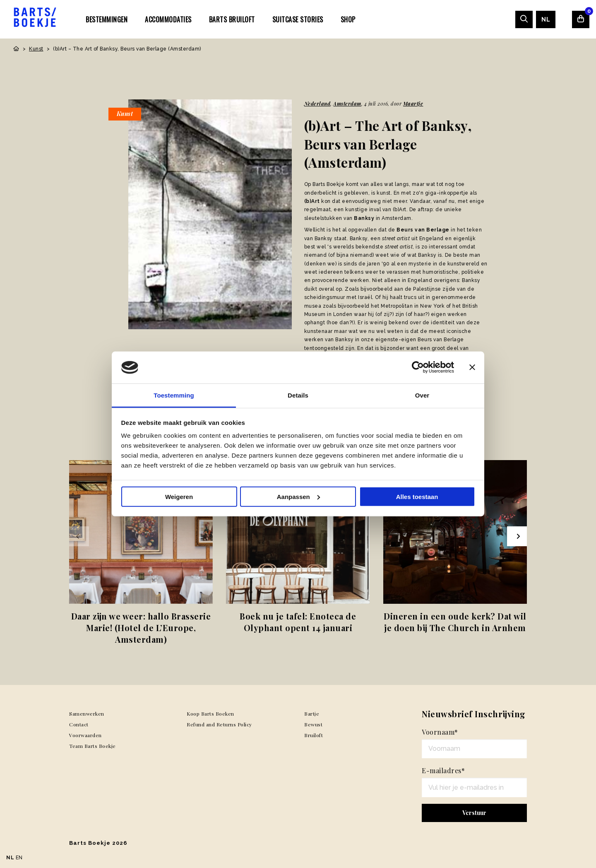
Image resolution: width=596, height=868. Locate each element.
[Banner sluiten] (472, 367)
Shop (348, 19)
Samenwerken (87, 714)
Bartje (312, 714)
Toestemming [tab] (174, 395)
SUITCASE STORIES (298, 19)
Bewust (313, 724)
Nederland (317, 104)
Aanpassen (298, 497)
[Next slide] (517, 536)
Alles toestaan (417, 497)
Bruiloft (314, 735)
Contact (79, 724)
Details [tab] (298, 395)
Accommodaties (168, 19)
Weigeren (179, 497)
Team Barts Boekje (93, 746)
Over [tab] (422, 395)
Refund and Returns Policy (219, 724)
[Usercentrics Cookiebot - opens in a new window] (418, 367)
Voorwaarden (85, 735)
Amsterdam (347, 104)
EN (19, 858)
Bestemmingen (107, 19)
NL (546, 19)
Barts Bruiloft (232, 19)
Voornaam (440, 732)
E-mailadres (443, 770)
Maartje (413, 104)
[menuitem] (107, 19)
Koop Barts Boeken (210, 714)
